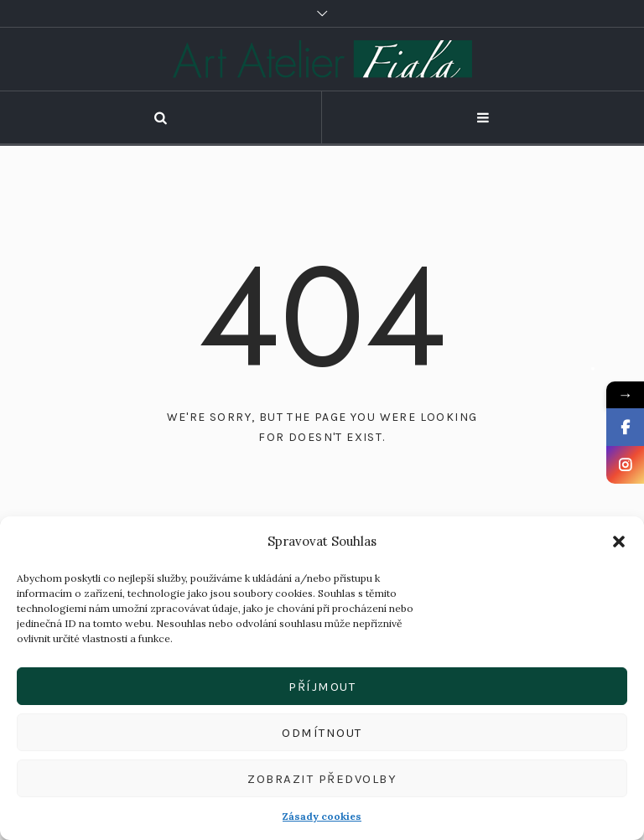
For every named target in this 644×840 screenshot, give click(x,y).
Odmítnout (322, 733)
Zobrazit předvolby (322, 779)
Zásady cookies (322, 816)
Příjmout (322, 687)
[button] (619, 542)
